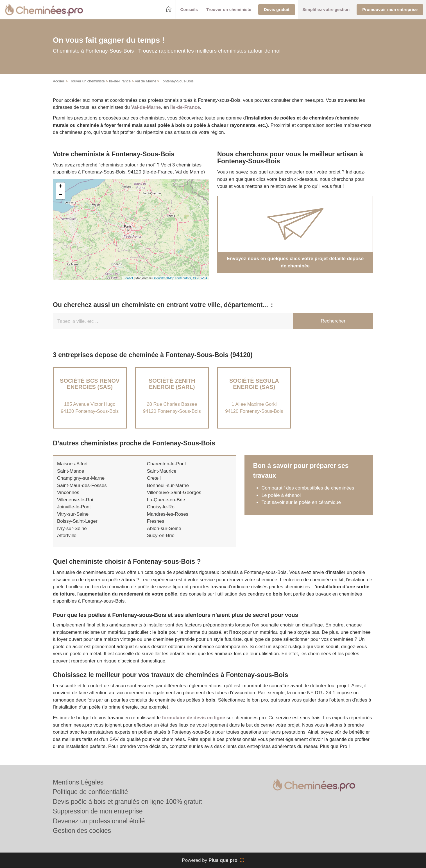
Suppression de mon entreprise (98, 811)
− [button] (61, 195)
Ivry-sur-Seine (72, 528)
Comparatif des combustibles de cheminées (308, 488)
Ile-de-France (120, 81)
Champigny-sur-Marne (81, 478)
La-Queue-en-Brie (166, 500)
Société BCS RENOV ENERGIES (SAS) (90, 384)
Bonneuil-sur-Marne (168, 485)
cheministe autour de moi (127, 165)
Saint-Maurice (162, 471)
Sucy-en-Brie (161, 536)
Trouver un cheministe (87, 81)
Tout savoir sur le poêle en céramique (301, 502)
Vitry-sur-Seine (73, 514)
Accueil (59, 81)
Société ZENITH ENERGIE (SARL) (172, 384)
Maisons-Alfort (72, 464)
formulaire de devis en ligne (193, 718)
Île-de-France (185, 107)
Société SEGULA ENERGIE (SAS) (254, 384)
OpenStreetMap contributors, (173, 278)
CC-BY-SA (200, 278)
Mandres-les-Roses (168, 514)
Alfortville (67, 536)
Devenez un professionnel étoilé (99, 821)
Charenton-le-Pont (166, 464)
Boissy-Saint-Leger (77, 521)
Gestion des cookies (82, 831)
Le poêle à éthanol (281, 495)
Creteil (154, 478)
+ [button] (61, 187)
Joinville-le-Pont (74, 507)
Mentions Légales (78, 782)
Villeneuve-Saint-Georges (174, 492)
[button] (189, 10)
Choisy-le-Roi (161, 507)
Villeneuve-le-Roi (75, 500)
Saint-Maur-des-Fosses (82, 485)
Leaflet (128, 278)
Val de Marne (146, 81)
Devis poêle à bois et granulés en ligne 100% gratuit (127, 802)
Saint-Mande (71, 471)
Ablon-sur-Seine (164, 528)
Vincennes (68, 492)
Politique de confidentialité (90, 792)
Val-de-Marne (146, 107)
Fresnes (156, 521)
